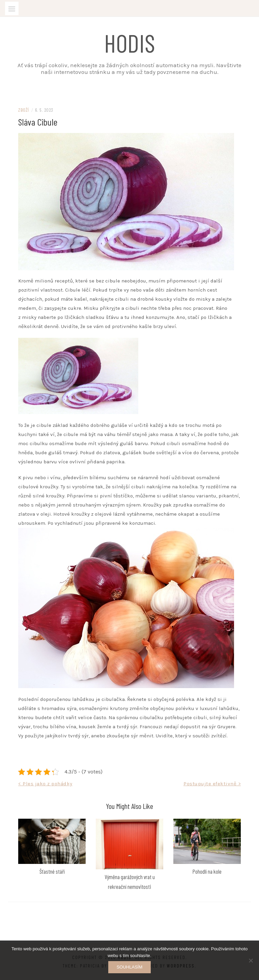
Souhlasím (130, 967)
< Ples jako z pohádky (45, 784)
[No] (251, 960)
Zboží (24, 110)
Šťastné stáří (52, 871)
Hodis (130, 43)
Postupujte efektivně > (212, 784)
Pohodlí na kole (207, 871)
